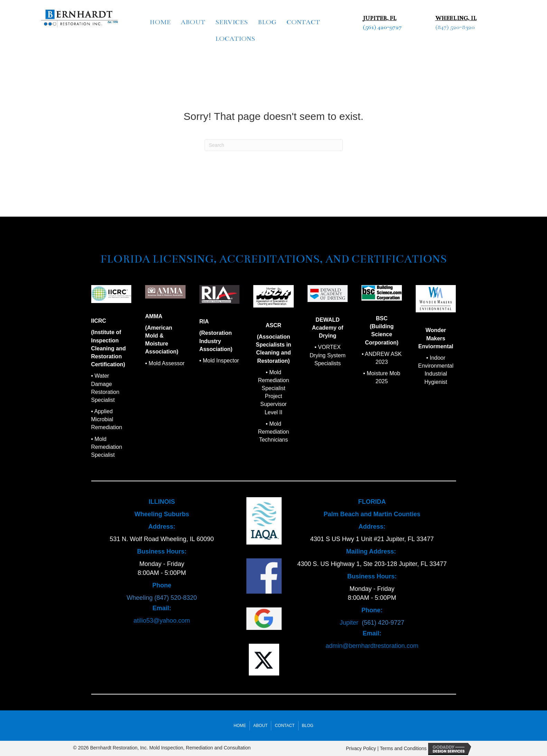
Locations (235, 39)
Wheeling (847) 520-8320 (162, 598)
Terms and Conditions (403, 748)
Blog (267, 22)
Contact (303, 22)
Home (160, 22)
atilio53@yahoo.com (162, 621)
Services (232, 22)
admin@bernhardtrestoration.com (372, 646)
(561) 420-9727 (382, 27)
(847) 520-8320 (455, 27)
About (193, 22)
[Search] (274, 145)
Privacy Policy (361, 748)
